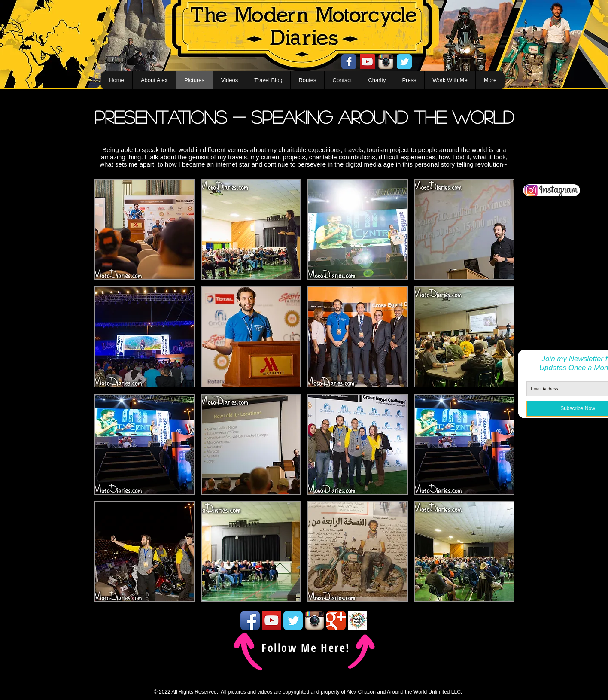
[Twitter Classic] (404, 62)
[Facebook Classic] (349, 62)
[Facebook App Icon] (250, 620)
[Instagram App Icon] (386, 62)
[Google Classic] (336, 620)
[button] (144, 230)
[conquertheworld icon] (357, 620)
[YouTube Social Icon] (367, 62)
